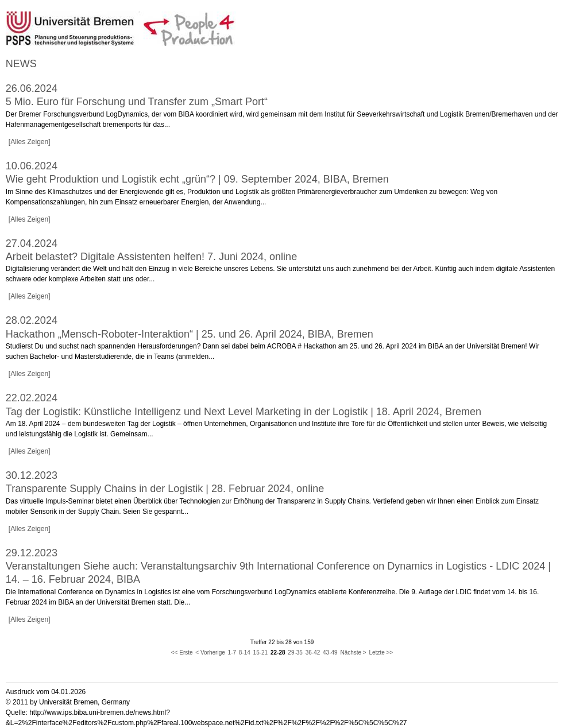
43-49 (330, 653)
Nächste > (353, 653)
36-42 (313, 653)
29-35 (295, 653)
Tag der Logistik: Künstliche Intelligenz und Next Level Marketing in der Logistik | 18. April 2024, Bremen (244, 412)
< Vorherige (210, 653)
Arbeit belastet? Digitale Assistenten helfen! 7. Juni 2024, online (151, 257)
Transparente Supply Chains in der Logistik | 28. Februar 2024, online (165, 489)
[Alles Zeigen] (30, 142)
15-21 (261, 653)
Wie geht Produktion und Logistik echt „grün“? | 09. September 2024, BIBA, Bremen (197, 179)
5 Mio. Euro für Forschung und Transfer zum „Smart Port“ (137, 102)
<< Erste (182, 653)
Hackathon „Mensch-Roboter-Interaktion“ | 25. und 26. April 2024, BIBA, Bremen (190, 334)
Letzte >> (381, 653)
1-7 (232, 653)
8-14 (245, 653)
